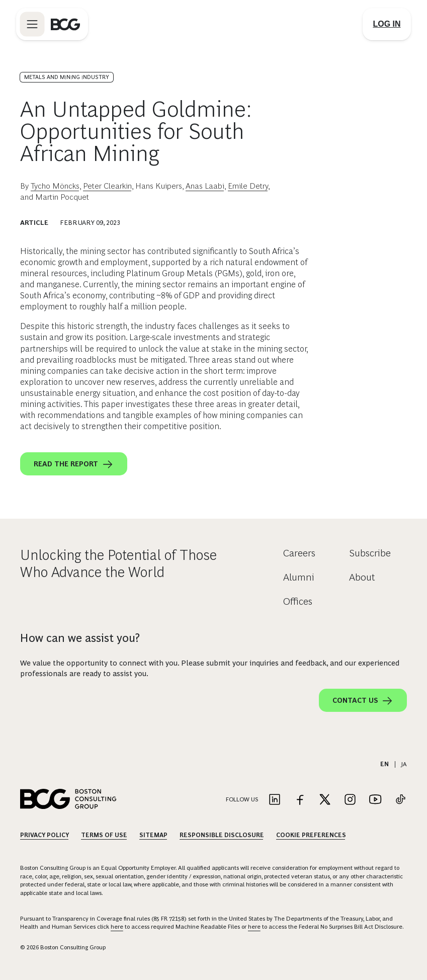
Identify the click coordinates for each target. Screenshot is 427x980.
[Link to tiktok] (400, 800)
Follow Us (242, 799)
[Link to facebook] (300, 800)
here (117, 927)
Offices (298, 601)
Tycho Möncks (55, 186)
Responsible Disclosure (222, 835)
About (362, 577)
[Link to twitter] (325, 800)
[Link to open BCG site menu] (32, 24)
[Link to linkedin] (275, 800)
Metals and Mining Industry (67, 77)
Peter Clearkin (107, 186)
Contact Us (363, 701)
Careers (299, 553)
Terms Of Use (104, 835)
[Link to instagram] (350, 800)
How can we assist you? (80, 638)
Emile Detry (248, 186)
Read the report (74, 464)
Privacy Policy (45, 835)
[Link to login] (387, 24)
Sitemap (153, 835)
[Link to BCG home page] (65, 24)
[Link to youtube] (375, 800)
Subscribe (370, 553)
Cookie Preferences (311, 835)
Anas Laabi (205, 186)
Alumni (299, 577)
